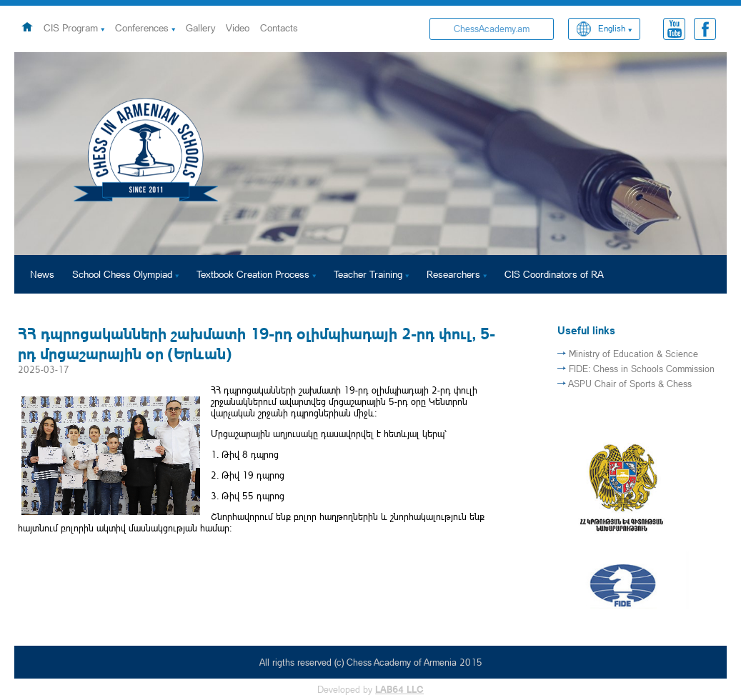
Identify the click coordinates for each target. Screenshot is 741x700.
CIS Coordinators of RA (554, 274)
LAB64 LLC (399, 689)
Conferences (142, 27)
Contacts (279, 27)
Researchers (453, 274)
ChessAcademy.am (492, 29)
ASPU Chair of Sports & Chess (630, 384)
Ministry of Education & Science (633, 354)
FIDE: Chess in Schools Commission (642, 369)
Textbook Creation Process (253, 274)
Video (238, 27)
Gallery (200, 27)
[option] (370, 154)
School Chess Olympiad (122, 274)
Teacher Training (368, 274)
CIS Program (71, 27)
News (42, 274)
